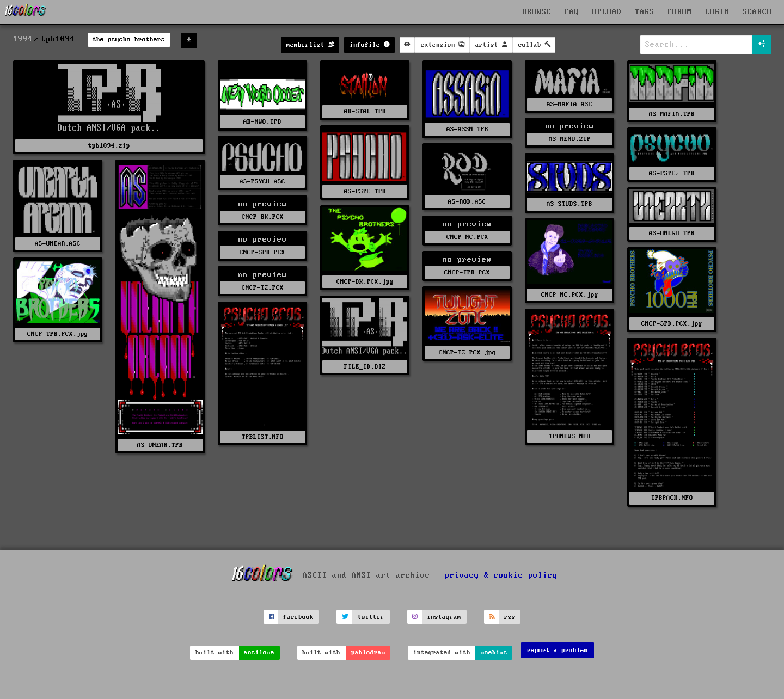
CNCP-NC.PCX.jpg (570, 295)
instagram (444, 617)
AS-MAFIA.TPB (672, 114)
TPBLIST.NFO (263, 437)
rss (510, 617)
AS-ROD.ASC (467, 202)
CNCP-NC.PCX (467, 237)
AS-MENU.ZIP (570, 139)
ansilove (259, 652)
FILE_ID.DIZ (365, 367)
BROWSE (537, 12)
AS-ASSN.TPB (467, 129)
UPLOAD (607, 12)
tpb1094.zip (109, 146)
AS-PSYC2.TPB (672, 173)
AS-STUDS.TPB (569, 204)
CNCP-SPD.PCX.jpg (672, 324)
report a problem (558, 650)
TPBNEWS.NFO (570, 436)
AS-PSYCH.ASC (262, 182)
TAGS (645, 12)
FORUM (680, 12)
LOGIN (717, 12)
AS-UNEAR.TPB (160, 445)
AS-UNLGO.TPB (672, 233)
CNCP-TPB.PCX (467, 272)
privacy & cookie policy (501, 575)
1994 (23, 39)
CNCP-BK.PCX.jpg (365, 282)
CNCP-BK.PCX (263, 217)
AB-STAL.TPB (365, 111)
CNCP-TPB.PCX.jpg (58, 334)
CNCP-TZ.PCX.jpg (467, 352)
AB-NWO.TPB (262, 122)
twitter (371, 617)
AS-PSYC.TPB (365, 191)
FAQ (572, 12)
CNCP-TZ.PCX (263, 288)
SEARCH (757, 12)
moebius (494, 652)
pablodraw (368, 652)
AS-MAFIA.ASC (569, 104)
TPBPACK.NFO (672, 498)
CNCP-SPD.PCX (262, 252)
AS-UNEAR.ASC (58, 244)
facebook (298, 617)
